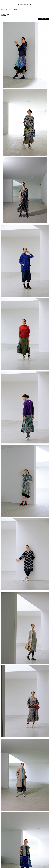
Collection (9, 9)
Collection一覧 (43, 19)
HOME (3, 9)
